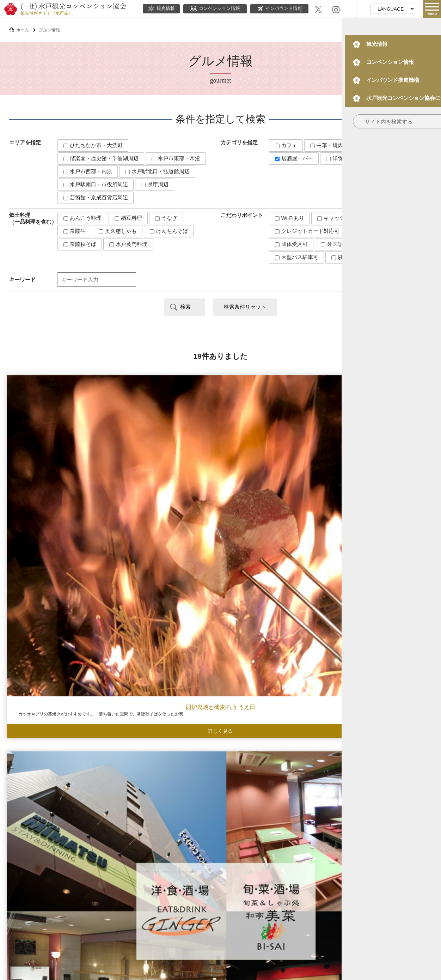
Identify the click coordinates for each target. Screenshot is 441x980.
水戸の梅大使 (312, 891)
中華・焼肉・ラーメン (340, 145)
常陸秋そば (80, 244)
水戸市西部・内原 (88, 171)
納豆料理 (128, 218)
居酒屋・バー (294, 158)
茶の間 (55, 740)
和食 (391, 145)
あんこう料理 (82, 218)
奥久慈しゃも (118, 231)
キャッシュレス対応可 (347, 218)
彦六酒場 (276, 600)
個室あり (366, 231)
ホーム (23, 30)
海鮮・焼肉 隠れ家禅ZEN (276, 459)
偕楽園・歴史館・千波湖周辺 (101, 158)
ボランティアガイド (250, 891)
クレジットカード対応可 (307, 231)
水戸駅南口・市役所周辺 (96, 184)
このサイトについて (165, 911)
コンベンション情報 (215, 9)
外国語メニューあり (348, 244)
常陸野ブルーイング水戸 (165, 600)
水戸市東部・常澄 (176, 158)
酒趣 (386, 740)
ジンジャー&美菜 (166, 459)
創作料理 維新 (276, 740)
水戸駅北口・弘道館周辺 (157, 171)
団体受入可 (291, 244)
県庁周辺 (155, 184)
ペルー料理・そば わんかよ (55, 600)
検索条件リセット (245, 307)
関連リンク (249, 911)
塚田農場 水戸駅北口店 (386, 600)
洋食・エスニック (350, 158)
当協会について (212, 911)
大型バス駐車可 (297, 257)
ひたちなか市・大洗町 (93, 145)
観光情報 (161, 9)
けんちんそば (169, 231)
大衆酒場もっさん (165, 740)
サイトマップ (283, 911)
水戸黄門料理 (128, 244)
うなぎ (166, 218)
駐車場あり (348, 257)
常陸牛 (75, 231)
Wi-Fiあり (290, 218)
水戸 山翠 (386, 459)
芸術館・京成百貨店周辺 (96, 197)
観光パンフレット (371, 891)
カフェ (286, 145)
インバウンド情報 (279, 9)
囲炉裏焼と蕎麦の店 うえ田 (55, 459)
